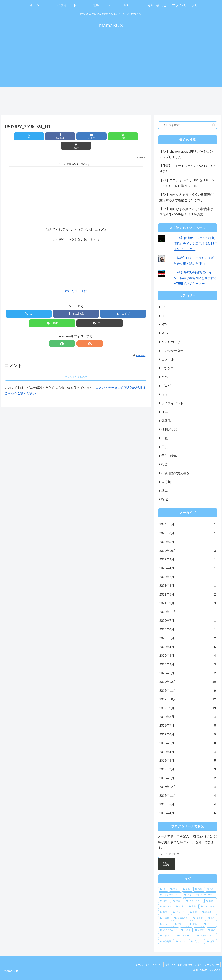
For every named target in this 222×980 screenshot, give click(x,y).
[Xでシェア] (28, 136)
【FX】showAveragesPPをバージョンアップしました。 (186, 154)
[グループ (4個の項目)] (179, 912)
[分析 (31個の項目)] (187, 889)
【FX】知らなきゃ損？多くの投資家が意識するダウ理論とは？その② (186, 197)
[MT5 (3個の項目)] (165, 924)
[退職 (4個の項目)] (194, 912)
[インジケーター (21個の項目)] (170, 895)
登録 (166, 864)
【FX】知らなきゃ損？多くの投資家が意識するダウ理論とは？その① (186, 212)
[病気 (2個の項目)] (195, 924)
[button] (124, 136)
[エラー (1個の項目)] (182, 942)
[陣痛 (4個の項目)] (164, 912)
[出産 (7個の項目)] (180, 907)
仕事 (163, 965)
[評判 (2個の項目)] (180, 924)
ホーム (133, 965)
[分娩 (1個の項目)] (211, 942)
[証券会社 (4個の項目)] (209, 912)
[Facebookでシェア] (52, 136)
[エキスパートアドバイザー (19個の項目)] (200, 895)
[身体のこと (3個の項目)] (182, 918)
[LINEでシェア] (100, 136)
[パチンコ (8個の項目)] (166, 907)
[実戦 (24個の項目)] (211, 889)
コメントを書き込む (76, 367)
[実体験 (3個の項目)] (165, 918)
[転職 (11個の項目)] (211, 901)
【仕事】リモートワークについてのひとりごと (187, 169)
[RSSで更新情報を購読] (80, 334)
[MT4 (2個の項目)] (210, 924)
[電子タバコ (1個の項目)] (206, 936)
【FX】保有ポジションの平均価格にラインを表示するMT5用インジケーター (195, 244)
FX (171, 965)
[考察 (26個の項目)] (199, 889)
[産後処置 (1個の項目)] (166, 942)
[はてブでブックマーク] (76, 136)
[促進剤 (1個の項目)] (200, 930)
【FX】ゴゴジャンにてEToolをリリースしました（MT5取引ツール (187, 183)
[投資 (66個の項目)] (175, 889)
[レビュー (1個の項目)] (185, 936)
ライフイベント (149, 965)
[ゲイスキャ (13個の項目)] (194, 901)
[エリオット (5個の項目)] (208, 907)
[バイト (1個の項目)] (186, 930)
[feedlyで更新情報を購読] (72, 334)
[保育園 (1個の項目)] (167, 936)
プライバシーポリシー (207, 965)
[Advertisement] (111, 61)
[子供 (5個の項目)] (193, 907)
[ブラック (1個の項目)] (197, 942)
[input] (188, 125)
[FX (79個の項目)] (163, 889)
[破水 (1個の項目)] (212, 930)
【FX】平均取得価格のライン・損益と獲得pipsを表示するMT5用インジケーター (195, 278)
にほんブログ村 (76, 282)
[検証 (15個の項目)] (178, 901)
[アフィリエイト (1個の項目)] (169, 930)
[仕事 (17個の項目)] (165, 901)
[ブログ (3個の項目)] (199, 918)
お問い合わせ (183, 965)
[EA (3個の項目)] (212, 918)
